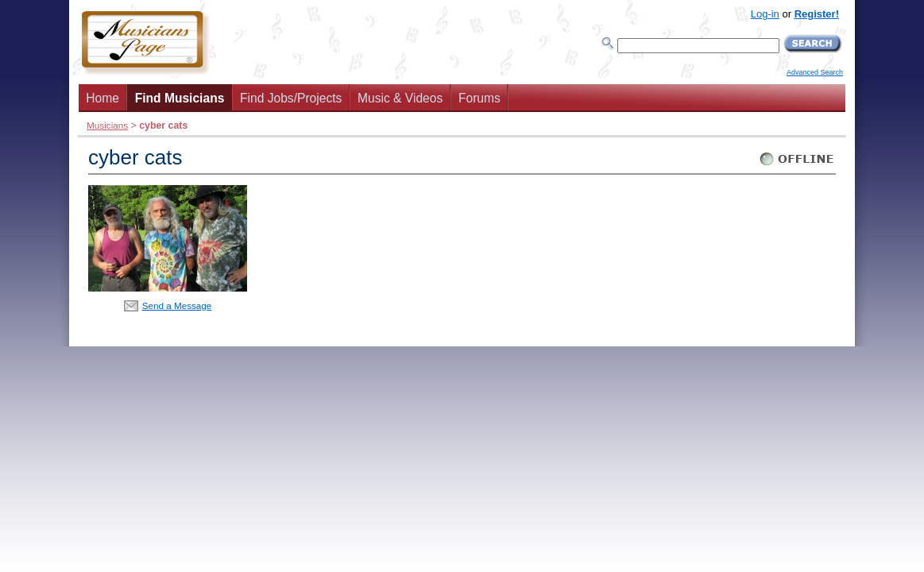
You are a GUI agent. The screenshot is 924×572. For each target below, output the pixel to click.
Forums (479, 98)
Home (102, 98)
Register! (817, 14)
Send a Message (177, 305)
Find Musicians (180, 98)
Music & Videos (400, 98)
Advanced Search (815, 72)
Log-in (765, 14)
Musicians (107, 125)
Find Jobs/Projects (291, 98)
